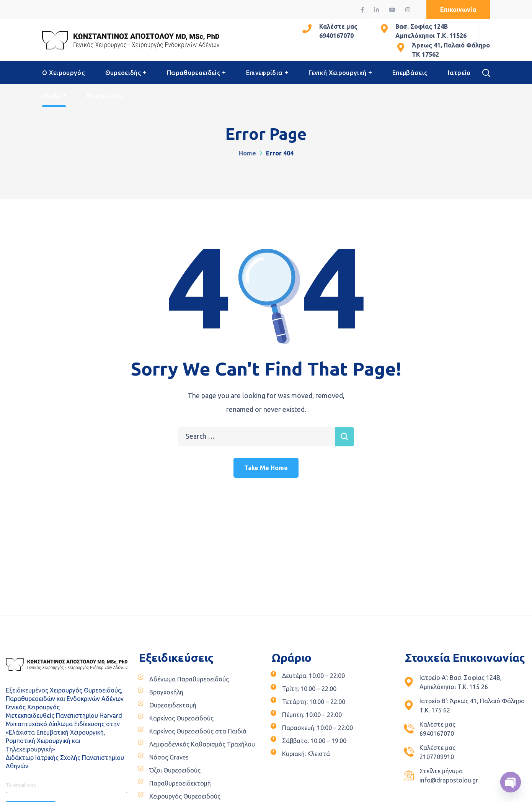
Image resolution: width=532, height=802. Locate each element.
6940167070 (336, 36)
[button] (458, 10)
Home (247, 153)
